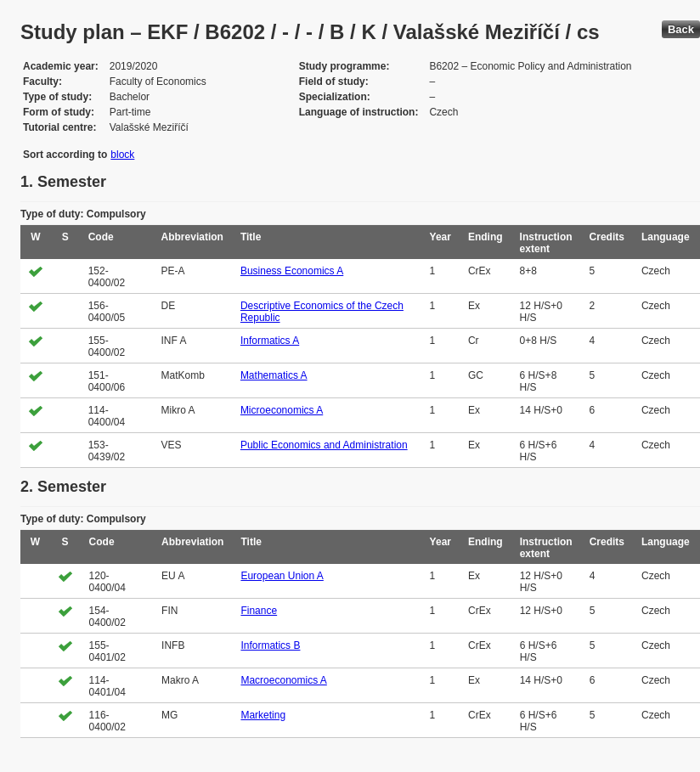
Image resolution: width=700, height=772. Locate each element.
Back (681, 29)
